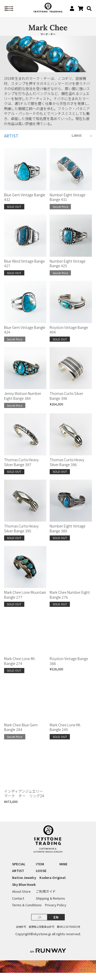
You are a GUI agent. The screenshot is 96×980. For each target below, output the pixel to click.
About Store (21, 899)
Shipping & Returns (50, 906)
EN (56, 924)
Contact (18, 906)
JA (39, 924)
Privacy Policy (56, 912)
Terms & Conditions (27, 912)
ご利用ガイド (46, 899)
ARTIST (11, 143)
